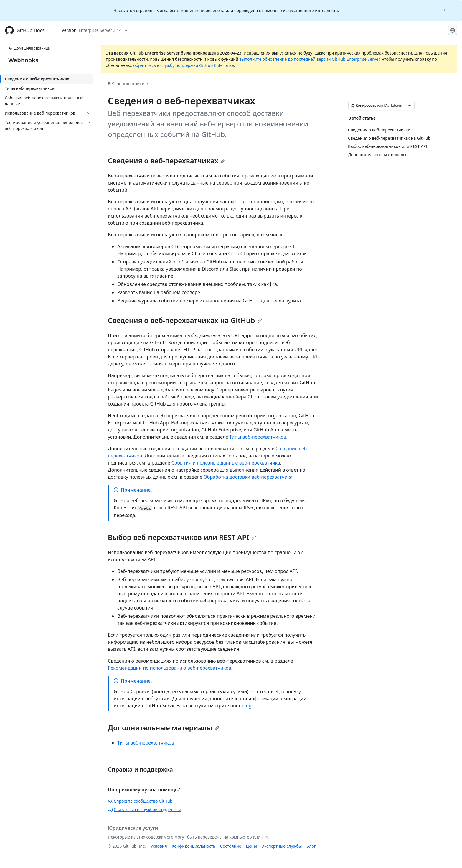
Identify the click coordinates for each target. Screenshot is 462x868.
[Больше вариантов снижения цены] (410, 106)
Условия (159, 846)
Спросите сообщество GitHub (140, 801)
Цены (251, 846)
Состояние (231, 846)
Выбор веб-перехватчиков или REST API (182, 537)
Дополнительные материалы (164, 728)
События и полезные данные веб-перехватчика (226, 463)
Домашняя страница (29, 48)
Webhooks (23, 60)
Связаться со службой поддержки (145, 809)
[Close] (445, 10)
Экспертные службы (282, 846)
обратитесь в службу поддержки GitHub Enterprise (184, 65)
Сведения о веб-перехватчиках (167, 160)
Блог (311, 846)
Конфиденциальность (194, 846)
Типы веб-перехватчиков (258, 437)
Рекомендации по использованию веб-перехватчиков (170, 668)
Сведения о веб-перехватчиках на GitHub (185, 320)
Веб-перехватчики (126, 84)
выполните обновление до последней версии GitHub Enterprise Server (309, 59)
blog (247, 706)
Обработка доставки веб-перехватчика (248, 477)
